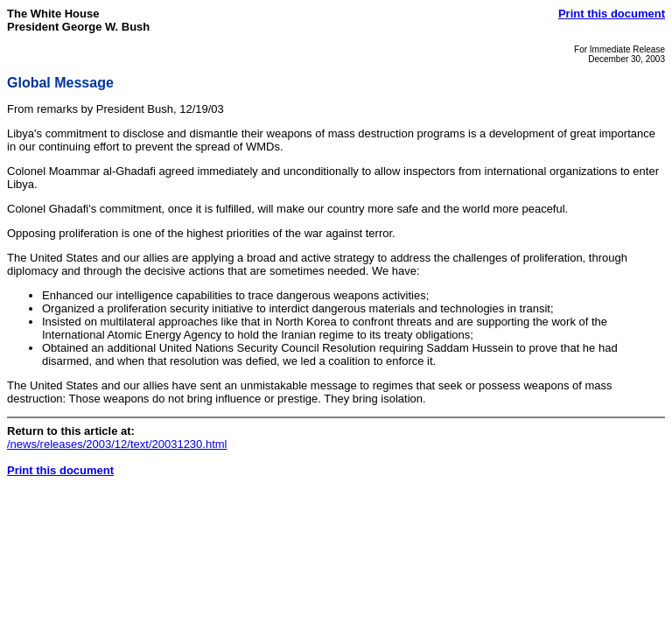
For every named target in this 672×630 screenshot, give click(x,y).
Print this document (612, 14)
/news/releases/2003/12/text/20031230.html (117, 444)
